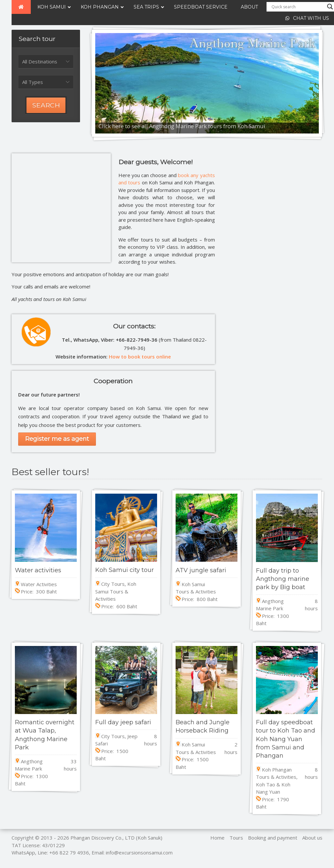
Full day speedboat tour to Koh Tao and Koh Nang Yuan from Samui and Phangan (286, 739)
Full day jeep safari (123, 722)
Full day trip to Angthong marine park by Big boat (283, 579)
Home (217, 838)
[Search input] (298, 7)
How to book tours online (140, 357)
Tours (236, 838)
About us (312, 838)
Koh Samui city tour (125, 570)
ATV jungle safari (201, 570)
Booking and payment (273, 838)
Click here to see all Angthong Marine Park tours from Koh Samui (182, 126)
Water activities (38, 570)
